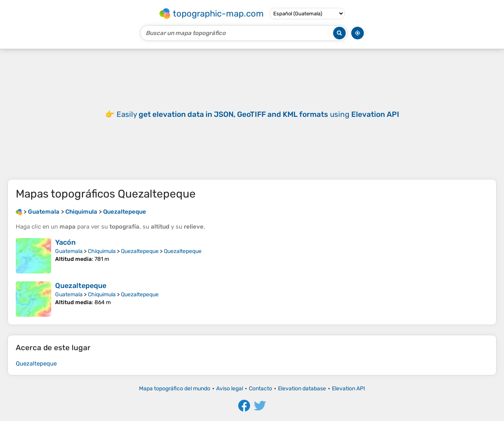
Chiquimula (102, 251)
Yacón (65, 242)
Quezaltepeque (140, 251)
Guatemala (69, 251)
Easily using (258, 114)
